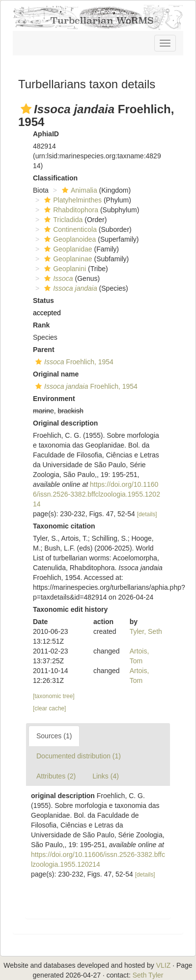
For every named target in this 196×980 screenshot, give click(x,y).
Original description (65, 423)
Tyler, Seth (146, 631)
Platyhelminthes (72, 200)
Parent (44, 350)
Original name (56, 374)
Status (43, 301)
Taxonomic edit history (70, 609)
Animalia (78, 190)
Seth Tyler (148, 975)
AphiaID (46, 134)
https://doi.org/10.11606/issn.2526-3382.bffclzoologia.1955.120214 (97, 494)
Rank (41, 325)
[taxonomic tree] (54, 696)
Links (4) (106, 776)
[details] (147, 514)
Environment (54, 399)
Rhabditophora (70, 210)
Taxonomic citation (64, 526)
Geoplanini (64, 269)
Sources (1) (54, 736)
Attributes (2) (56, 776)
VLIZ (164, 965)
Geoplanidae (67, 249)
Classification (55, 178)
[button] (26, 109)
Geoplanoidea (69, 239)
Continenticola (69, 229)
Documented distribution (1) (79, 756)
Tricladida (62, 220)
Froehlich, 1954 (73, 362)
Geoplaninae (67, 259)
